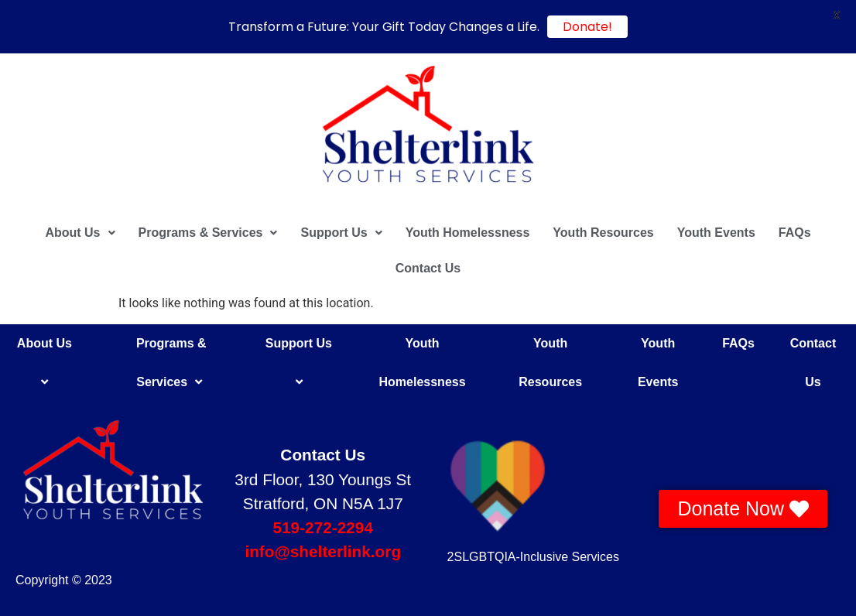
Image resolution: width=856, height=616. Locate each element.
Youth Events (716, 233)
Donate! (587, 27)
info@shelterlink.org (323, 551)
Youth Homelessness (468, 233)
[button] (80, 233)
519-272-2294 (323, 527)
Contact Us (428, 268)
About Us (80, 233)
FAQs (795, 233)
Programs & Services (208, 233)
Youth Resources (603, 233)
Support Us (341, 233)
